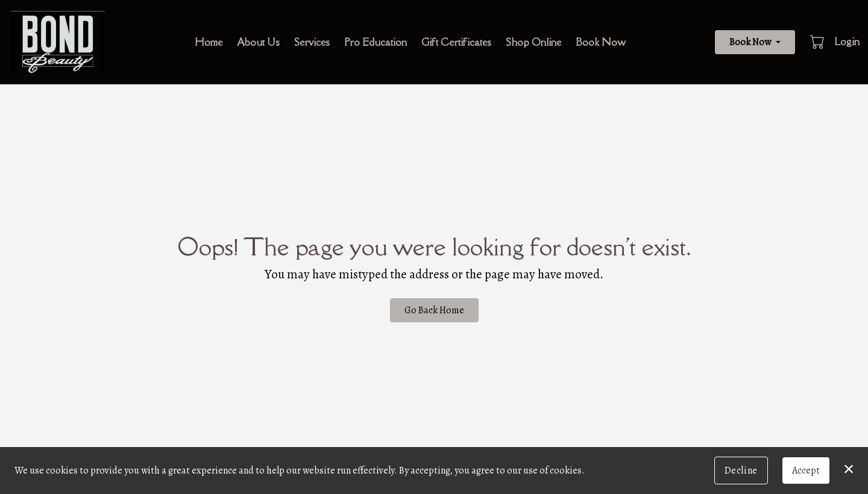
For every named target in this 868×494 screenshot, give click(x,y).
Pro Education (376, 42)
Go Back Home (434, 310)
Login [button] (847, 42)
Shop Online (533, 42)
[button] (818, 42)
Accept (806, 471)
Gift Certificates (456, 42)
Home (209, 42)
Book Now (601, 42)
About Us (258, 42)
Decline (741, 471)
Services (312, 42)
